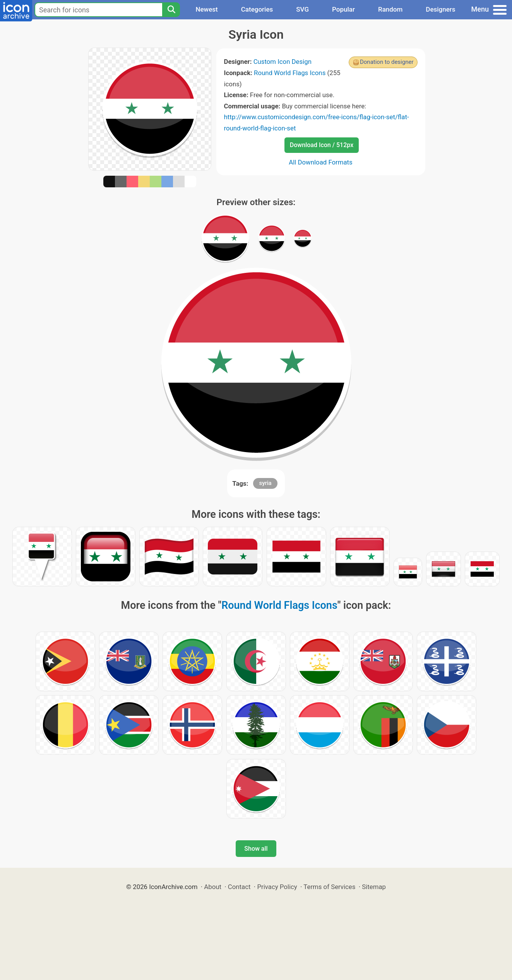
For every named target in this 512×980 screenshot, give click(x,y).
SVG (302, 9)
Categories (257, 9)
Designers (440, 9)
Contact (239, 887)
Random (390, 9)
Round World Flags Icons (290, 73)
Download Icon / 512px (322, 145)
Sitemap (374, 887)
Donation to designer (387, 62)
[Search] (171, 10)
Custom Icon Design (283, 62)
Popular (343, 9)
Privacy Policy (277, 887)
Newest (206, 9)
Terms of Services (329, 887)
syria (265, 483)
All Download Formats (321, 162)
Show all (256, 849)
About (213, 887)
